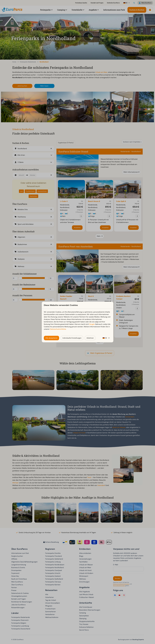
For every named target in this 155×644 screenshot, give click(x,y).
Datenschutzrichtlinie (58, 329)
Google (92, 324)
